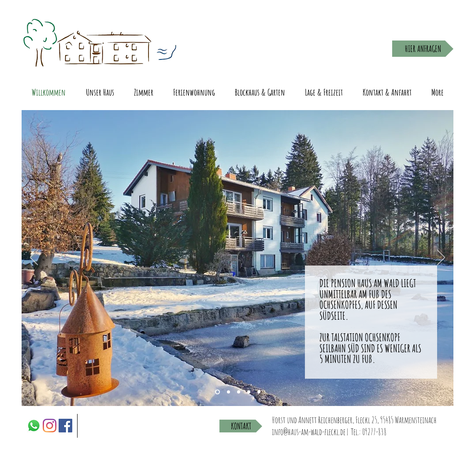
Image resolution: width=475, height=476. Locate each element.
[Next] (441, 258)
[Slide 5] (259, 392)
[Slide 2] (239, 392)
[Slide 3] (217, 392)
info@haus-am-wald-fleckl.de (309, 432)
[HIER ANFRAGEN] (423, 49)
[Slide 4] (249, 392)
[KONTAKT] (241, 426)
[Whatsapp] (34, 426)
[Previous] (34, 258)
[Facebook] (65, 426)
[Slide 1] (228, 392)
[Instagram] (50, 426)
